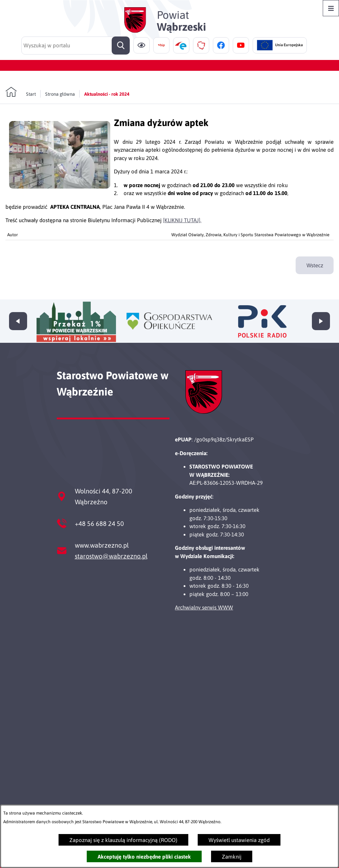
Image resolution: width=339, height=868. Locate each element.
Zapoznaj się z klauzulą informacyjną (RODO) (123, 840)
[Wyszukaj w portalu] (76, 46)
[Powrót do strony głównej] (21, 92)
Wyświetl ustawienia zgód (239, 840)
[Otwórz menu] (331, 8)
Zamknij (232, 857)
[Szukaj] (121, 46)
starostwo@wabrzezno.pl (111, 556)
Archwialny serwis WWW (204, 607)
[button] (60, 187)
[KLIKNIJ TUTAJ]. (182, 220)
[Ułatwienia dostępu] (141, 45)
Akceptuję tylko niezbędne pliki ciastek (144, 857)
